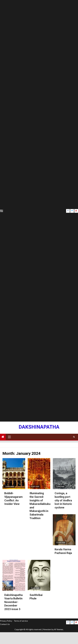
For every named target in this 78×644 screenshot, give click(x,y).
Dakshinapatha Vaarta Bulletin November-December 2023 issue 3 (13, 602)
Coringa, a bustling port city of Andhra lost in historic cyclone (63, 500)
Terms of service (21, 621)
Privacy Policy (6, 621)
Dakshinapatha (39, 427)
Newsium (47, 629)
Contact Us (5, 624)
